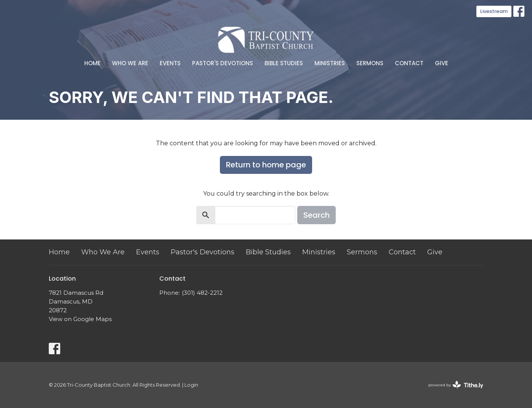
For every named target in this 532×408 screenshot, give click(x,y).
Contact (409, 63)
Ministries (330, 63)
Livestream (494, 11)
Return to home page (266, 165)
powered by (456, 385)
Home (92, 63)
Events (170, 63)
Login (191, 385)
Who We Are (130, 63)
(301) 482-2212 (202, 293)
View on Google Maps (80, 319)
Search (316, 215)
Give (441, 63)
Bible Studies (284, 63)
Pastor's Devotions (223, 63)
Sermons (370, 63)
